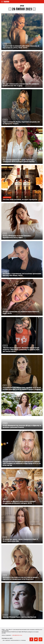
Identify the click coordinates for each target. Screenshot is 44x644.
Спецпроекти (8, 640)
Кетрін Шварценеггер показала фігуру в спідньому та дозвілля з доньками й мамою (22, 426)
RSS (20, 640)
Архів (22, 6)
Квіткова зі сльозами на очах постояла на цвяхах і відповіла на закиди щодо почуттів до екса (21, 578)
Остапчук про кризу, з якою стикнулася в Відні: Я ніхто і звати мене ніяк (20, 540)
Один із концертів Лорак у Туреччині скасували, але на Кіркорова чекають (21, 123)
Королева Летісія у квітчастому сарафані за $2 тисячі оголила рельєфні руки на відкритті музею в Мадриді (22, 388)
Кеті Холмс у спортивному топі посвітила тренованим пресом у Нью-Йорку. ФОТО (22, 275)
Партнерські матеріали (15, 640)
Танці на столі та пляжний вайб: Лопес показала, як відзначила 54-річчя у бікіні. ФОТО (21, 47)
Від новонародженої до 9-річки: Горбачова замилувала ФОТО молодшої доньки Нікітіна (19, 161)
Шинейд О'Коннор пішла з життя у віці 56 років (19, 617)
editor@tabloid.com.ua (17, 635)
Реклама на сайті (7, 638)
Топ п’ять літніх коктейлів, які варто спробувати (20, 199)
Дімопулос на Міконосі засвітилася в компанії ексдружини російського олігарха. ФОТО (19, 502)
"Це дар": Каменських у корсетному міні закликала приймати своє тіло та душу (21, 85)
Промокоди (23, 640)
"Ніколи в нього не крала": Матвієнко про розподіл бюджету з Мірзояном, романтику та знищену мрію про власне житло (21, 350)
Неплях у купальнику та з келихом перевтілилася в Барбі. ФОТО (21, 313)
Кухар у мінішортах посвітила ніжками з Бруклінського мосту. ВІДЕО (17, 237)
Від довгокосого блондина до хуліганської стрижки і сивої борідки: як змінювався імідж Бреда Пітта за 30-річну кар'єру (22, 463)
